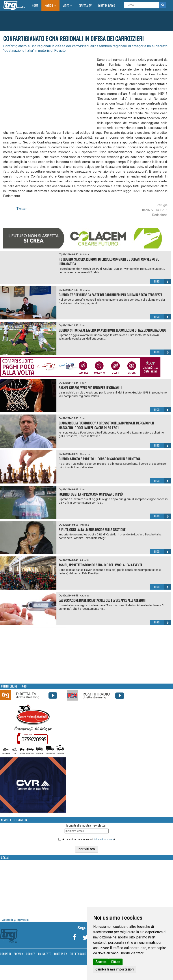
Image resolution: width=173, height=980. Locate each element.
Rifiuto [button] (116, 962)
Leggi (163, 281)
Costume (85, 454)
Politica (84, 255)
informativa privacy (104, 839)
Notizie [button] (50, 6)
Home (37, 5)
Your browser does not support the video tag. (33, 655)
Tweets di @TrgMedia (14, 920)
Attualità (85, 560)
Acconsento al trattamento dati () (89, 839)
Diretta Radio (107, 6)
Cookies (31, 954)
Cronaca (85, 290)
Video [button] (67, 6)
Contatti (5, 954)
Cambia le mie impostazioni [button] (115, 969)
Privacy (18, 954)
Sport (83, 326)
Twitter (22, 209)
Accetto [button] (101, 962)
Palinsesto (45, 954)
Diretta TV (85, 6)
